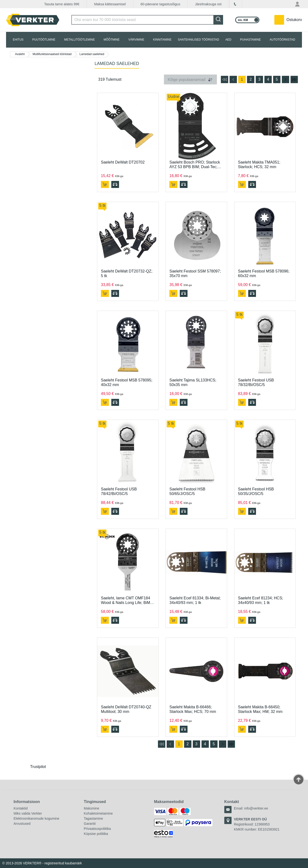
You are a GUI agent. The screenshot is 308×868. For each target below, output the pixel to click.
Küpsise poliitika (96, 834)
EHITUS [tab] (18, 40)
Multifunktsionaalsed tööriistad (52, 54)
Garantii (90, 824)
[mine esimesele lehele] (225, 79)
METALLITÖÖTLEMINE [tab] (79, 40)
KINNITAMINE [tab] (162, 40)
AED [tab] (228, 40)
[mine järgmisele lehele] (285, 79)
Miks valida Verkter (28, 813)
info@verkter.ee (256, 808)
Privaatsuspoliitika (97, 829)
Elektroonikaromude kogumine (36, 818)
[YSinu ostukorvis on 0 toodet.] (288, 20)
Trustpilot (38, 767)
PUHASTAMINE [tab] (250, 40)
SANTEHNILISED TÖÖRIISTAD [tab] (199, 40)
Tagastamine (93, 818)
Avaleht (20, 54)
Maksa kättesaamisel (110, 4)
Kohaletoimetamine (98, 813)
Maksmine (91, 808)
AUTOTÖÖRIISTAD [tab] (282, 40)
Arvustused (22, 824)
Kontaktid (21, 808)
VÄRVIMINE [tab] (136, 40)
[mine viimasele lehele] (294, 79)
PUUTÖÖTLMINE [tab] (44, 40)
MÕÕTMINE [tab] (112, 40)
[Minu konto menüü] (298, 4)
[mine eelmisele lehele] (233, 79)
